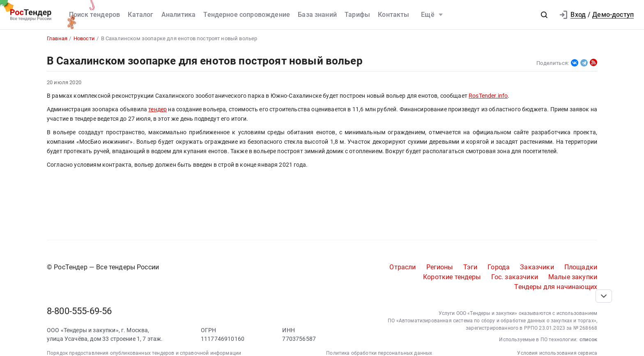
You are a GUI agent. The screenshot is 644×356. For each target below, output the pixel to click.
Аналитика (178, 15)
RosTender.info (488, 96)
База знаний (317, 15)
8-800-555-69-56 (79, 311)
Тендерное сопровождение (247, 15)
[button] (544, 15)
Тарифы (357, 15)
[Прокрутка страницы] (604, 296)
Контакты (393, 15)
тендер (158, 109)
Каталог (140, 15)
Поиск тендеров (94, 15)
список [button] (588, 339)
